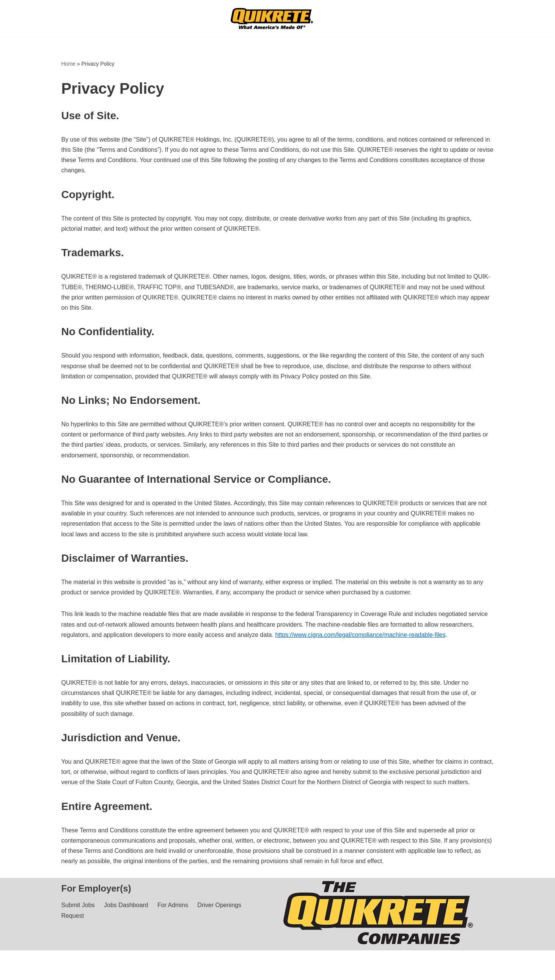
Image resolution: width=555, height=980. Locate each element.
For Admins (173, 905)
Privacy (121, 970)
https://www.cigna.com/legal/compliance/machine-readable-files (360, 635)
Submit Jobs (78, 905)
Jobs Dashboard (126, 905)
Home (68, 64)
